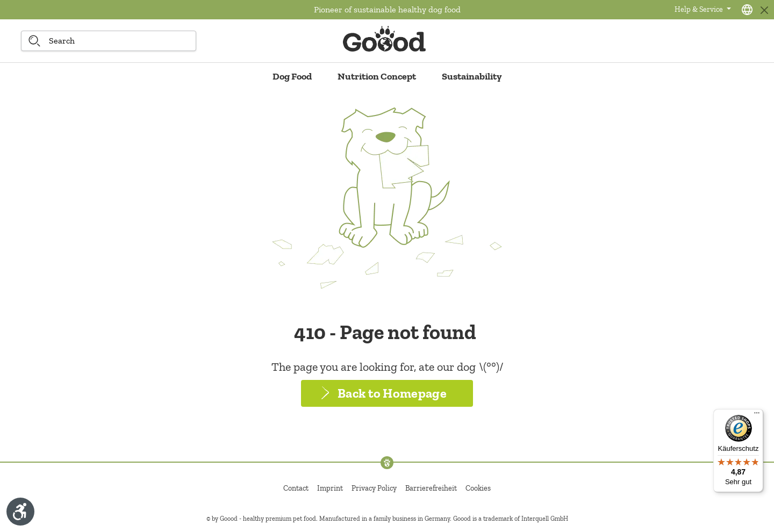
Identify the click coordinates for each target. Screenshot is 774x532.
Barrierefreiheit (431, 488)
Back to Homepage (392, 393)
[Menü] (757, 415)
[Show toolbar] (20, 512)
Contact (296, 488)
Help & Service (700, 9)
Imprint (330, 488)
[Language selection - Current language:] (747, 10)
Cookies (478, 488)
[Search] (34, 41)
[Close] (764, 10)
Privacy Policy (374, 488)
